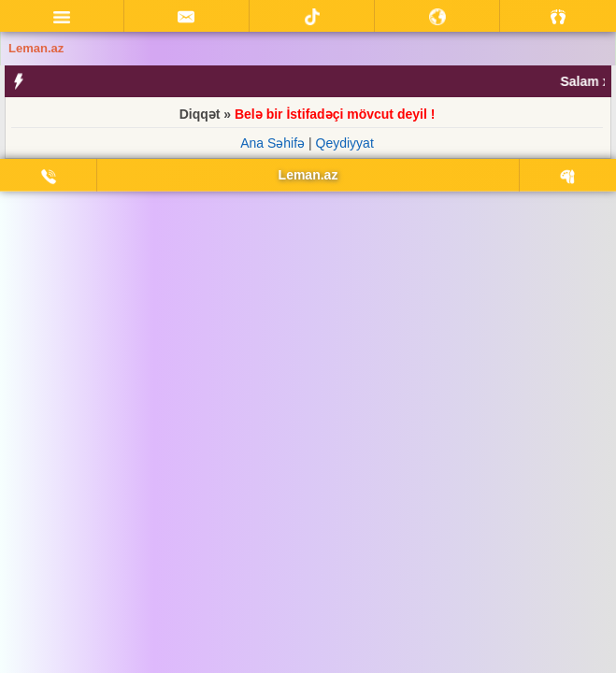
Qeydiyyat (345, 143)
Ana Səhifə (272, 143)
